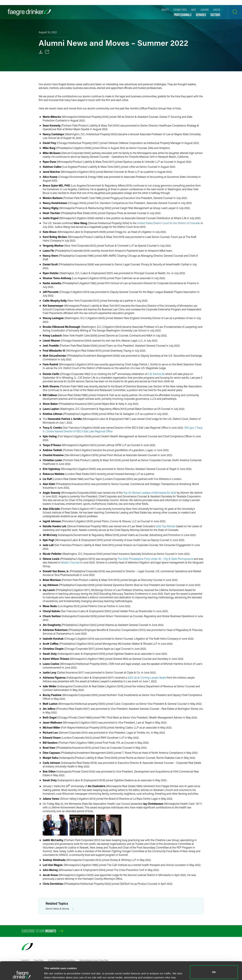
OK (214, 954)
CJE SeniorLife (156, 374)
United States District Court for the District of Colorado (169, 223)
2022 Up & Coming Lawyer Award (147, 677)
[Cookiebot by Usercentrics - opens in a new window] (22, 973)
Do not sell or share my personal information (214, 969)
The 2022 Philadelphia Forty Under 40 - (155, 559)
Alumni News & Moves (59, 909)
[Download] (41, 52)
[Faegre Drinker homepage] (29, 12)
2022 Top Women (166, 526)
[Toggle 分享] (47, 52)
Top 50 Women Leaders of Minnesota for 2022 (150, 493)
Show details (52, 973)
